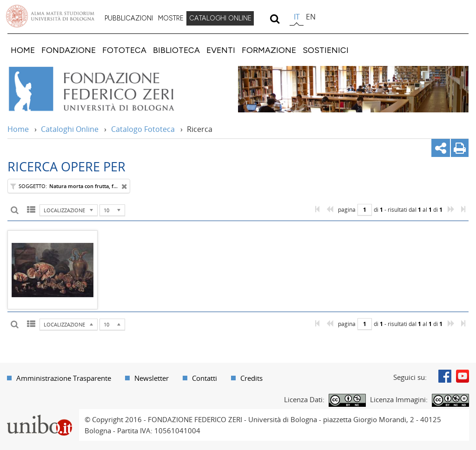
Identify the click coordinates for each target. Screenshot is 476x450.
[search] (274, 19)
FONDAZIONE (69, 50)
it (297, 17)
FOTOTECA (124, 50)
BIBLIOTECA (176, 50)
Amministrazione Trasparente (64, 378)
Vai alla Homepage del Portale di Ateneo (50, 16)
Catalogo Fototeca (143, 129)
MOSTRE (171, 18)
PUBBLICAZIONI (129, 18)
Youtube (463, 376)
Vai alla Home (104, 89)
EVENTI (221, 50)
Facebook (445, 376)
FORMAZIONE (269, 50)
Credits (251, 378)
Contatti (205, 378)
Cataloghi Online (70, 129)
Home (18, 129)
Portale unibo (39, 415)
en (311, 17)
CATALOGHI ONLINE (220, 18)
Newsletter (152, 378)
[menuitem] (129, 19)
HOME (23, 50)
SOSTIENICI (326, 50)
